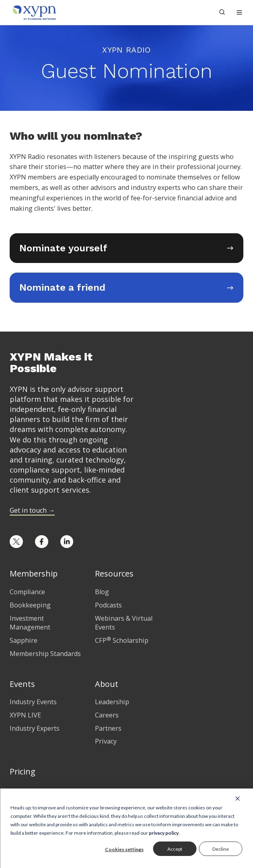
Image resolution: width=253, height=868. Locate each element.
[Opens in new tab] (126, 248)
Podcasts (108, 605)
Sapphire (24, 640)
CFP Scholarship (122, 640)
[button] (239, 12)
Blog (102, 592)
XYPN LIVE (25, 715)
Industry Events (33, 702)
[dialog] (126, 828)
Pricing (23, 771)
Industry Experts (35, 728)
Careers (107, 715)
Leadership (112, 702)
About (107, 684)
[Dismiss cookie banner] (237, 798)
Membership (34, 574)
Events (22, 684)
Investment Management (30, 623)
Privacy (106, 741)
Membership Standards (45, 654)
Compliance (27, 592)
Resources (114, 574)
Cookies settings (124, 849)
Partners (108, 728)
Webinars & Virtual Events (124, 623)
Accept (175, 849)
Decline (221, 849)
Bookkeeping (30, 605)
